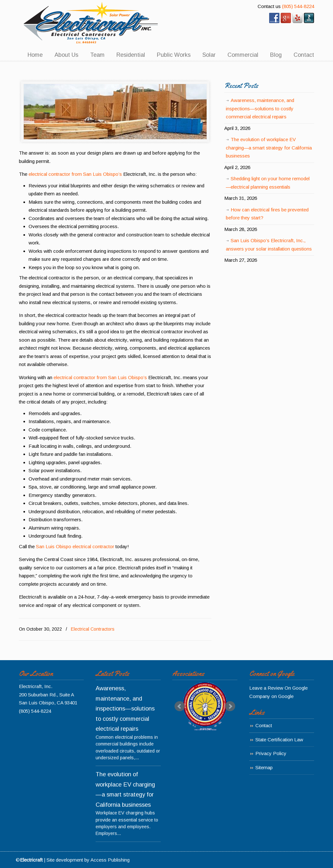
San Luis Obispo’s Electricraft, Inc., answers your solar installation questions (269, 245)
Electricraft (91, 23)
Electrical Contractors (93, 629)
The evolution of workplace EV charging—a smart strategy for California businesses (269, 148)
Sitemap (264, 767)
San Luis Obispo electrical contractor (75, 546)
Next (230, 706)
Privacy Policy (271, 753)
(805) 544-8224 (298, 6)
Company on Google (271, 696)
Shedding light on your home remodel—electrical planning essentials (268, 183)
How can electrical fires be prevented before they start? (267, 214)
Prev (180, 706)
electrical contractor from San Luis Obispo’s (75, 174)
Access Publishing (110, 860)
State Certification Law (279, 740)
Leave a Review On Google (278, 688)
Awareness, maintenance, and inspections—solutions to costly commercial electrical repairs (260, 108)
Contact (264, 725)
